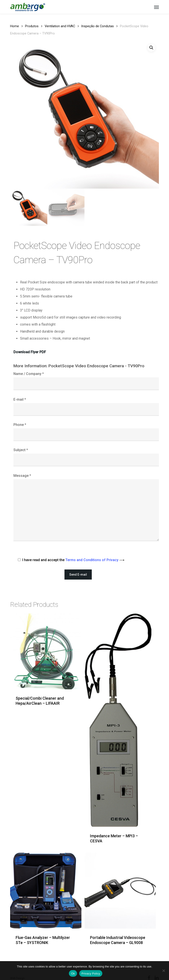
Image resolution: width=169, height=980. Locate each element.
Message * (86, 509)
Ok (73, 974)
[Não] (163, 971)
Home (15, 26)
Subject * (86, 457)
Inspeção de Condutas (97, 26)
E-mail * (86, 407)
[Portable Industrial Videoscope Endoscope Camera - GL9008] (120, 891)
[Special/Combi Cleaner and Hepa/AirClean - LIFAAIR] (46, 651)
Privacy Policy (91, 974)
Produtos (32, 26)
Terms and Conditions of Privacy (95, 560)
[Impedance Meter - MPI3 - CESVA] (120, 720)
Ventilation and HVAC (60, 26)
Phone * (86, 432)
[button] (156, 7)
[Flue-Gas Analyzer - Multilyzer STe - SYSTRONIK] (46, 891)
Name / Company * (86, 381)
